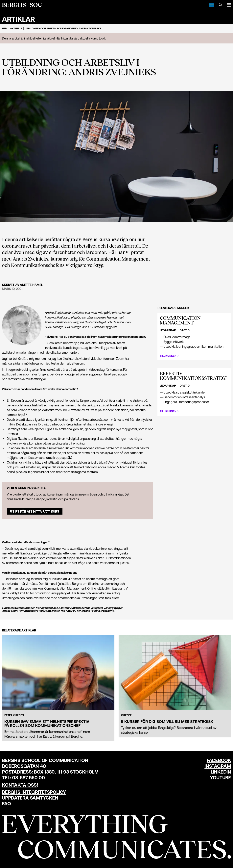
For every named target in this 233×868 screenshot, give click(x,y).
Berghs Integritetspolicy (34, 792)
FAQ (6, 804)
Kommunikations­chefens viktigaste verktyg (86, 608)
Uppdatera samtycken (30, 798)
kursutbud (98, 38)
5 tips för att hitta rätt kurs (35, 511)
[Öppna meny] (229, 5)
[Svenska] (211, 5)
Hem (5, 28)
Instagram (218, 766)
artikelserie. (107, 611)
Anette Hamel (31, 285)
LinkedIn (221, 772)
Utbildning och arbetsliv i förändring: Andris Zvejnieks (63, 28)
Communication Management (34, 608)
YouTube (221, 778)
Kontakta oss (19, 785)
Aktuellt (16, 28)
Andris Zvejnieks (56, 313)
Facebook (219, 760)
